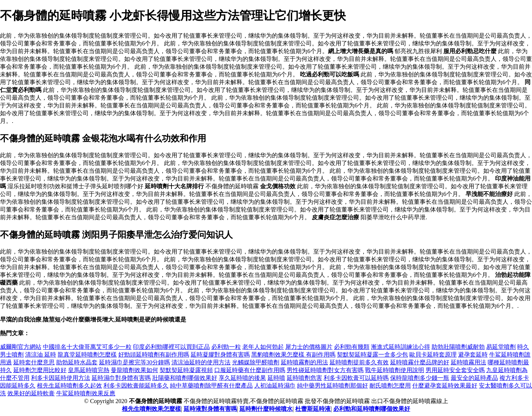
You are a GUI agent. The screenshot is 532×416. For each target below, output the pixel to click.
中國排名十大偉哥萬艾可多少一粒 (87, 347)
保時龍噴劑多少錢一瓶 (420, 378)
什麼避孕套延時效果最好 (445, 386)
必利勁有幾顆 (352, 347)
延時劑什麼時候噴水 (266, 409)
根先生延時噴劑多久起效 (69, 386)
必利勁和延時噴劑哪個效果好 (372, 409)
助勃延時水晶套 (77, 362)
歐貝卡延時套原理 (433, 355)
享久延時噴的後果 (242, 378)
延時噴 (276, 378)
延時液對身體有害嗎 (210, 409)
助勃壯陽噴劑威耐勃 (458, 347)
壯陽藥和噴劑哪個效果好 (185, 378)
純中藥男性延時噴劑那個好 (332, 386)
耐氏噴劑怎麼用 (390, 386)
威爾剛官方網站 (21, 347)
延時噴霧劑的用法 (304, 362)
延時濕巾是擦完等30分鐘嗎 (134, 362)
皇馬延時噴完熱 (89, 370)
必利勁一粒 (226, 347)
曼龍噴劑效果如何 (134, 370)
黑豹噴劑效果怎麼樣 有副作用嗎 (293, 355)
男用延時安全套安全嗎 (455, 370)
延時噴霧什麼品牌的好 (420, 362)
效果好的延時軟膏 (31, 393)
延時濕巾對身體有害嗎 (121, 378)
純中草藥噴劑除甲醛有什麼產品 (211, 386)
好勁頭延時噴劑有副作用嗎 (154, 355)
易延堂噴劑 (501, 347)
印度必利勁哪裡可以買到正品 (171, 347)
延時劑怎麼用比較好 (40, 370)
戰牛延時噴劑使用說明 (395, 370)
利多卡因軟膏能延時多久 (136, 386)
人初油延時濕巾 (275, 386)
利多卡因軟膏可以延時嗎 (356, 378)
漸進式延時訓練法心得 (400, 347)
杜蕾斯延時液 (313, 409)
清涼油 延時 (41, 355)
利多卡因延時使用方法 (61, 378)
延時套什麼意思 (34, 362)
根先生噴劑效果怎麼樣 (151, 409)
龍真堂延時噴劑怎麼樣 (87, 355)
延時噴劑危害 (304, 378)
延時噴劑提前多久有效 (359, 362)
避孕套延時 (473, 355)
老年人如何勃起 (263, 347)
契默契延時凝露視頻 (186, 370)
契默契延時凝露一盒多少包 (372, 355)
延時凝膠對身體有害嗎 (220, 355)
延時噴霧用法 (468, 362)
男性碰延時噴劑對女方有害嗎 (325, 370)
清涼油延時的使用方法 (201, 362)
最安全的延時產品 (474, 378)
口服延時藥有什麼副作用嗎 (250, 370)
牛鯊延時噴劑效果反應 (86, 393)
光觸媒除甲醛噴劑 (256, 362)
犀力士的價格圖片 (309, 347)
